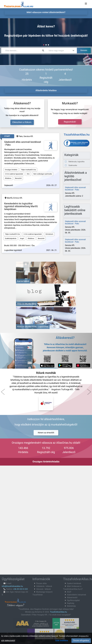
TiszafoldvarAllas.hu (58, 612)
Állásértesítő (72, 598)
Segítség (70, 603)
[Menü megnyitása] (86, 4)
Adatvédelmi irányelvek (76, 595)
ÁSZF (69, 592)
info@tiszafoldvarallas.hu (12, 586)
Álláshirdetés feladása (46, 90)
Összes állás (41, 583)
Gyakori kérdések (74, 583)
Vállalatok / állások (44, 586)
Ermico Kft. (18, 198)
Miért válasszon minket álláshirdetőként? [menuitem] (46, 12)
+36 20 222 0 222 (20, 589)
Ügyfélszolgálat (73, 600)
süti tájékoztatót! (8, 641)
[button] (3, 392)
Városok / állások (43, 589)
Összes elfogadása (81, 641)
